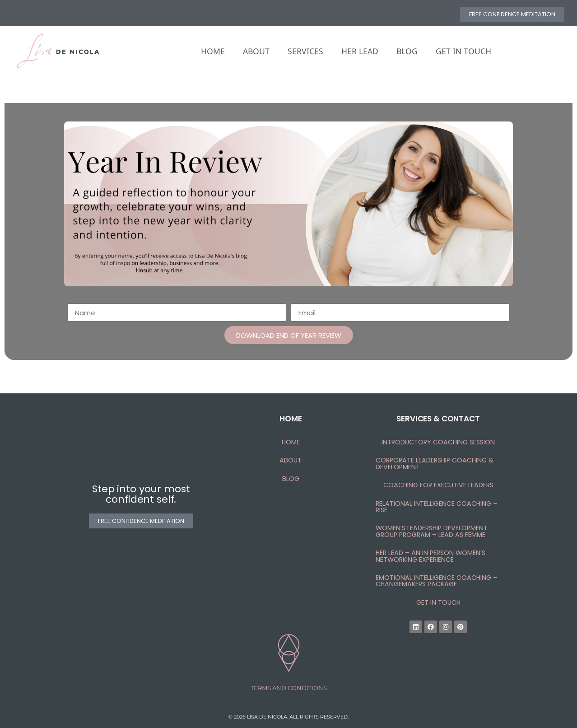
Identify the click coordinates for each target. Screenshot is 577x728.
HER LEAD (360, 51)
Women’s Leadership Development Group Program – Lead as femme (432, 531)
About (291, 460)
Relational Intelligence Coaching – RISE (437, 507)
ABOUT (256, 51)
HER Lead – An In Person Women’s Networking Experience (430, 556)
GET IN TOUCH (463, 51)
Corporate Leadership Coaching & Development (435, 463)
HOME (213, 51)
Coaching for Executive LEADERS (438, 485)
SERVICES (305, 51)
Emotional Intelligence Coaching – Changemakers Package (437, 581)
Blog (291, 479)
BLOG (407, 51)
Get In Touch (438, 602)
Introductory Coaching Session (438, 442)
